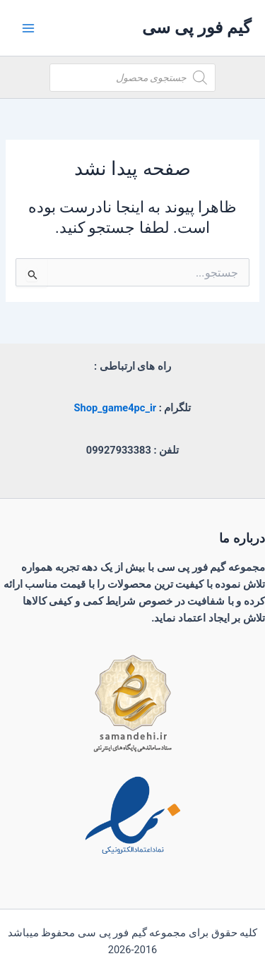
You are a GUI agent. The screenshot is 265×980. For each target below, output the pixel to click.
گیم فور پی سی (196, 28)
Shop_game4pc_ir (116, 408)
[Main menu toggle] (28, 28)
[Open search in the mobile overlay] (132, 78)
